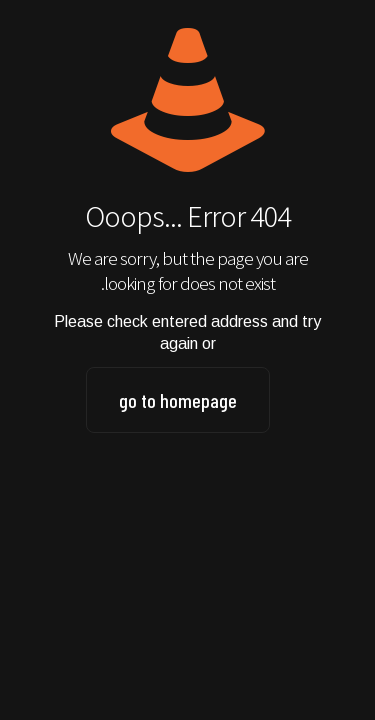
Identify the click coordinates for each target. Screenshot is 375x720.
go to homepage (178, 400)
